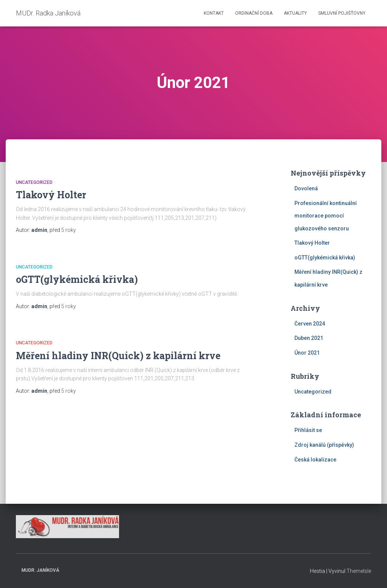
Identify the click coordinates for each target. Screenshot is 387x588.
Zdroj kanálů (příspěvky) (324, 445)
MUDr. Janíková (40, 570)
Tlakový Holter (51, 195)
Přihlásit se (308, 430)
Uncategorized (34, 182)
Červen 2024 (310, 324)
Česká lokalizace (315, 460)
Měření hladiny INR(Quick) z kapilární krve (118, 356)
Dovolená (306, 188)
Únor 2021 (307, 353)
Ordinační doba (254, 13)
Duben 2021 (309, 338)
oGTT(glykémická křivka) (77, 279)
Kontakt (214, 13)
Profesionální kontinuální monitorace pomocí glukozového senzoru (326, 216)
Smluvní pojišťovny (342, 13)
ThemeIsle (359, 571)
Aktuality (295, 13)
